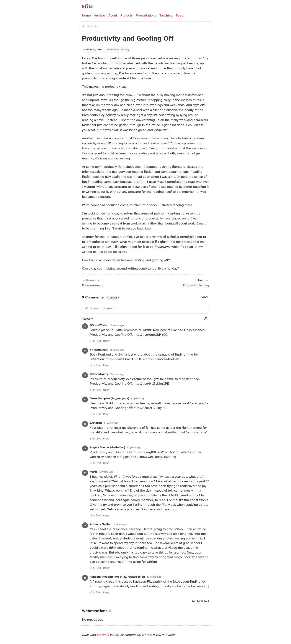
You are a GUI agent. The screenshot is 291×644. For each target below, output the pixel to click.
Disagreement (92, 285)
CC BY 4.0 (144, 635)
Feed (180, 15)
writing (125, 49)
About (113, 15)
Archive (100, 15)
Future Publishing (196, 285)
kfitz (87, 6)
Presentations (146, 15)
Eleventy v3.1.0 (107, 635)
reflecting (112, 49)
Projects (126, 15)
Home (86, 15)
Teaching (166, 15)
